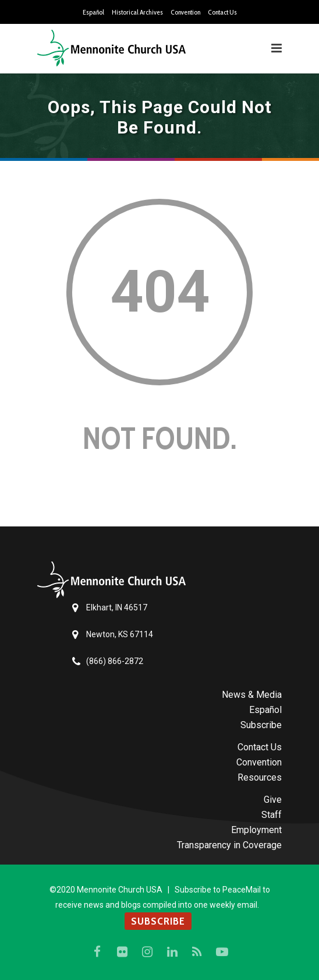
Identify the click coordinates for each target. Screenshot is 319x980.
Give (273, 800)
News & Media (252, 695)
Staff (272, 815)
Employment (256, 830)
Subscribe (261, 725)
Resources (260, 777)
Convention (185, 12)
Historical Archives (137, 12)
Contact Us (222, 12)
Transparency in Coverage (229, 845)
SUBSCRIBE (158, 921)
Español (93, 12)
